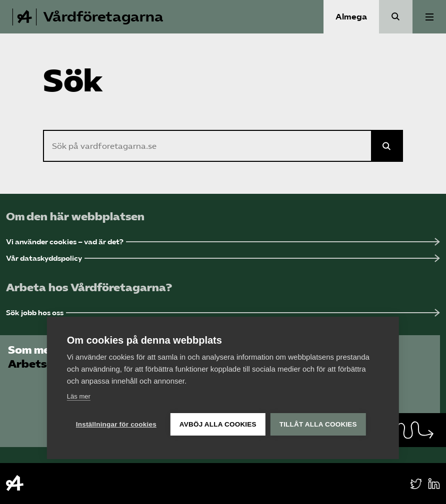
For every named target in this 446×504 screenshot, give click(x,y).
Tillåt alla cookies (318, 424)
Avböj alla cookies (218, 424)
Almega (351, 17)
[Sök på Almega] (387, 146)
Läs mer (79, 396)
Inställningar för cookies (116, 424)
